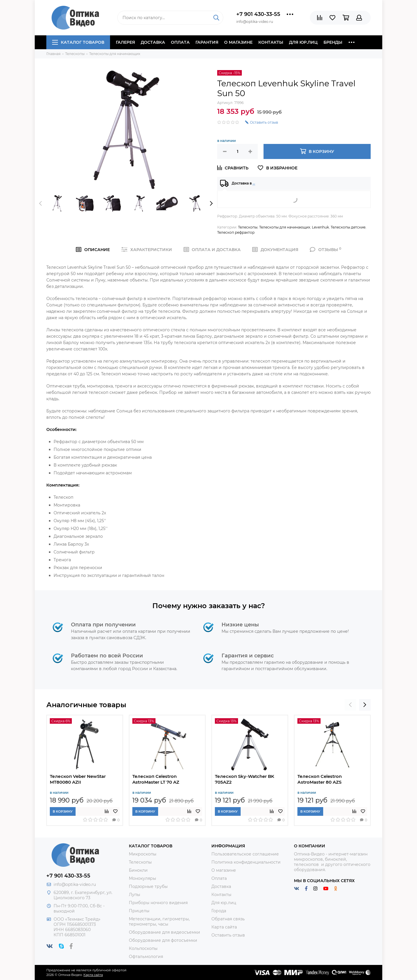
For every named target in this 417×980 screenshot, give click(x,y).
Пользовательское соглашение (245, 854)
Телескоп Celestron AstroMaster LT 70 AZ (156, 779)
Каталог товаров (78, 42)
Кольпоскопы (143, 948)
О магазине (238, 42)
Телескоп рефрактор (236, 232)
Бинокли (138, 870)
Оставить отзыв (228, 935)
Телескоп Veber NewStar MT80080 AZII (78, 779)
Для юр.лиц (303, 42)
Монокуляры (142, 878)
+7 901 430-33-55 (258, 14)
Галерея (125, 42)
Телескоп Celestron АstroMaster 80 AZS (320, 779)
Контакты (271, 42)
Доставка (153, 42)
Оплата (180, 42)
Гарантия (207, 42)
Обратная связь (228, 919)
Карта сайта (224, 927)
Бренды (333, 42)
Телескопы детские (348, 227)
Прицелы (139, 911)
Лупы (135, 895)
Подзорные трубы (148, 886)
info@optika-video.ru (75, 884)
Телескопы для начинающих (285, 227)
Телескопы (248, 227)
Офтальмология (146, 957)
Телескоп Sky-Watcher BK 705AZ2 (245, 779)
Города (219, 911)
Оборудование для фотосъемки (163, 940)
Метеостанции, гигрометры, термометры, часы (159, 922)
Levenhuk (320, 227)
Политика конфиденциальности (246, 862)
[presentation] (41, 203)
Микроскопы (143, 854)
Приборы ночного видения (158, 903)
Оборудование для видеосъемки (164, 932)
